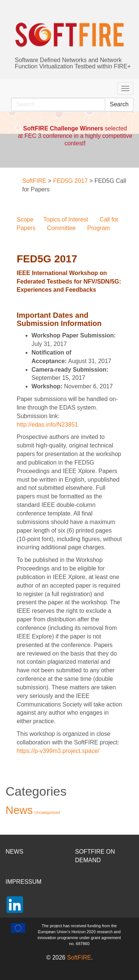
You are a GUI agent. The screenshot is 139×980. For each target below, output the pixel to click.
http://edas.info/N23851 (47, 425)
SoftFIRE (79, 958)
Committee (61, 228)
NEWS (14, 852)
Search (119, 104)
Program (98, 228)
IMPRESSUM (24, 882)
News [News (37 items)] (19, 810)
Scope (25, 219)
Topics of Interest (66, 219)
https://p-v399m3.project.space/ (58, 751)
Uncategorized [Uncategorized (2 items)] (47, 812)
